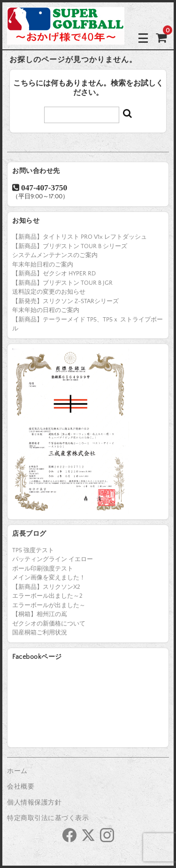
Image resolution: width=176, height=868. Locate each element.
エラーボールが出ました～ (49, 605)
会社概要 (21, 787)
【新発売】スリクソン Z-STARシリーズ (65, 301)
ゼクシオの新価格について (49, 624)
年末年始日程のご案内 (43, 265)
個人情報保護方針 (34, 803)
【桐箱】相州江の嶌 (40, 614)
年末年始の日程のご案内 (46, 310)
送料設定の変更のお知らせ (49, 292)
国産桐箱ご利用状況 (40, 633)
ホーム (17, 771)
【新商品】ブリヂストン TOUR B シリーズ (70, 246)
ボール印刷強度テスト (43, 569)
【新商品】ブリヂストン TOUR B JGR (62, 283)
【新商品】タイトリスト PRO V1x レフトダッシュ (80, 237)
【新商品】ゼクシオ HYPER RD (54, 274)
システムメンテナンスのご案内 (55, 255)
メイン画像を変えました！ (49, 578)
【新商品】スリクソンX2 (46, 587)
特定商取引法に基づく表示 (48, 818)
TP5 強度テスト (33, 550)
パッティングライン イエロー (53, 559)
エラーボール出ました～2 (47, 596)
